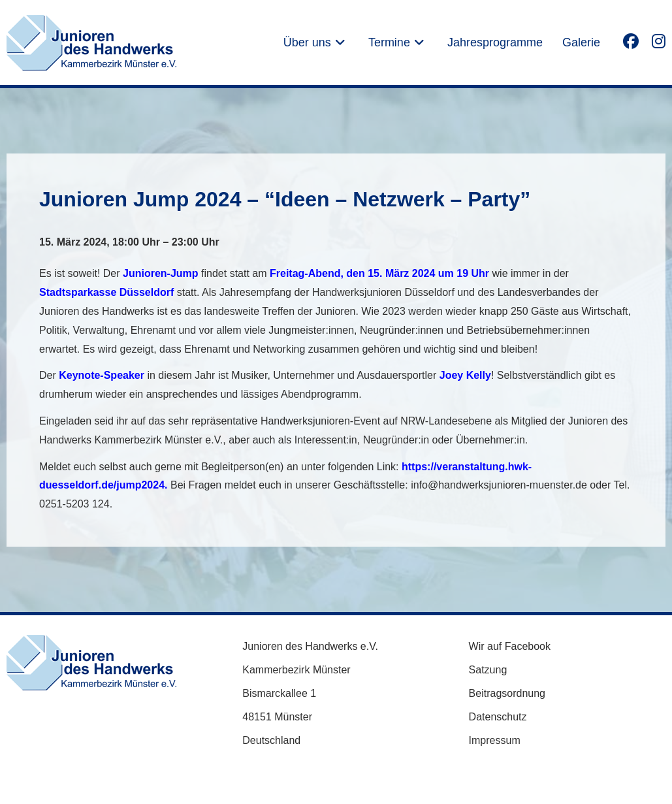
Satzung (488, 670)
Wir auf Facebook (510, 646)
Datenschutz (498, 717)
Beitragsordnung (507, 693)
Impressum (495, 740)
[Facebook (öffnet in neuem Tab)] (631, 41)
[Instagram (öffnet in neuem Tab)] (659, 41)
